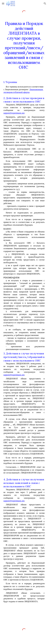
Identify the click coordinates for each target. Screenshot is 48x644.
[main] (24, 45)
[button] (3, 3)
